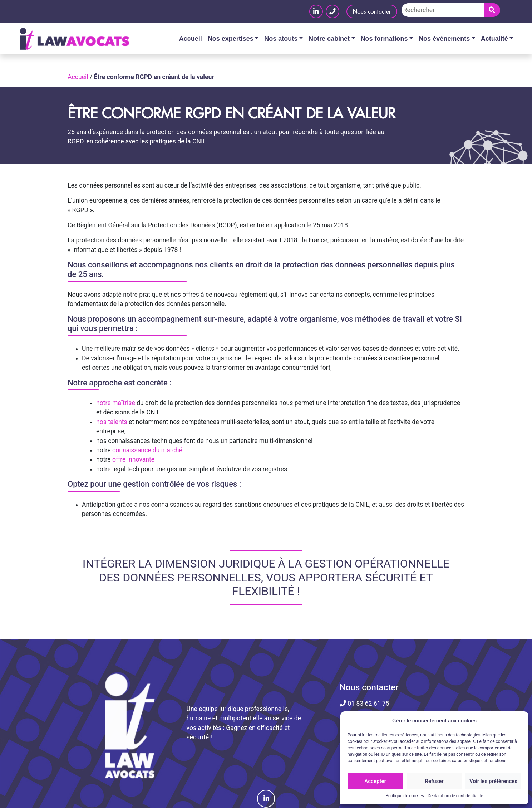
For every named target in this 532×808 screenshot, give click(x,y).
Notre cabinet (329, 39)
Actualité (494, 39)
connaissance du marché (147, 450)
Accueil (191, 39)
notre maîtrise (116, 403)
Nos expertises (231, 39)
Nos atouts (281, 39)
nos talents (112, 422)
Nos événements (444, 39)
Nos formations (384, 39)
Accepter (375, 781)
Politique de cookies (405, 796)
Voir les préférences (493, 781)
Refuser (434, 781)
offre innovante (133, 459)
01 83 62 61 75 (364, 704)
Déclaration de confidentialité (455, 796)
